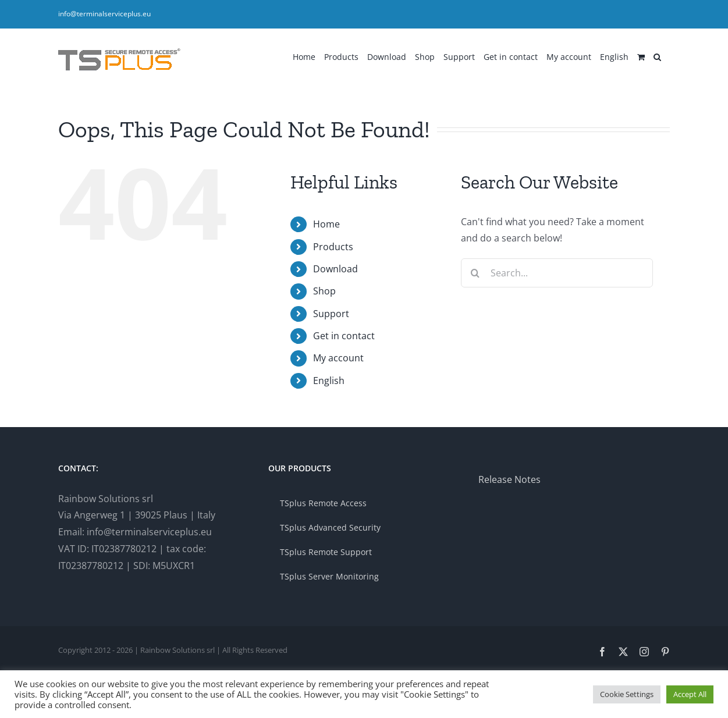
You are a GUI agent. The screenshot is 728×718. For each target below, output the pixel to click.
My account (338, 358)
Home (326, 224)
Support (331, 314)
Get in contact (344, 336)
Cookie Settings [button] (627, 694)
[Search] (475, 273)
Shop (324, 291)
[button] (657, 56)
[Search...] (557, 273)
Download (335, 269)
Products (333, 247)
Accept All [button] (690, 694)
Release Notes (509, 479)
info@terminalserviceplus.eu (104, 14)
